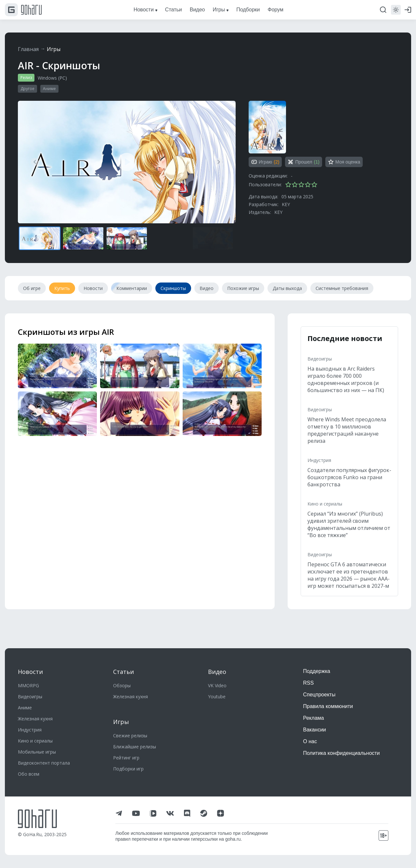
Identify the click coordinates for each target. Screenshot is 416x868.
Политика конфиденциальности (342, 753)
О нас (310, 741)
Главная (28, 49)
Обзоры (122, 685)
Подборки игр (128, 769)
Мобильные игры (37, 752)
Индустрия (319, 460)
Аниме (49, 89)
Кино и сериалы (325, 504)
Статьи (123, 672)
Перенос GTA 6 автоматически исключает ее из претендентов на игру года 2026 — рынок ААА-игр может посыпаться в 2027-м (349, 575)
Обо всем (29, 774)
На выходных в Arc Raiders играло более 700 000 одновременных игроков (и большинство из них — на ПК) (346, 379)
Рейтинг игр (126, 758)
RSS (309, 683)
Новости (30, 672)
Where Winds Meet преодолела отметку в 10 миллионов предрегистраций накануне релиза (347, 430)
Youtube (217, 697)
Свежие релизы (130, 736)
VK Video (217, 685)
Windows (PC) (52, 78)
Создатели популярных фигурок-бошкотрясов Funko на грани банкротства (349, 477)
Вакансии (315, 730)
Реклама (314, 718)
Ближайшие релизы (135, 747)
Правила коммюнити (328, 706)
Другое (27, 89)
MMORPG (28, 685)
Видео (217, 672)
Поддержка (317, 671)
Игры (54, 49)
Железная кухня (35, 719)
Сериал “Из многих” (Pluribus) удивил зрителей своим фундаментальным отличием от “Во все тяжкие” (349, 524)
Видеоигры (320, 359)
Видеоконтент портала (44, 763)
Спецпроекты (319, 695)
